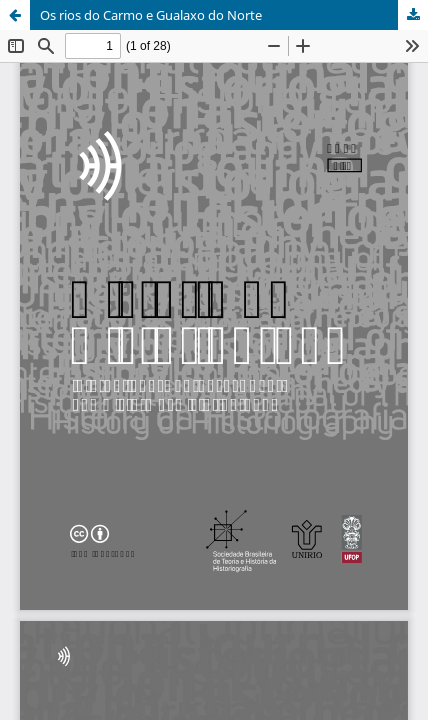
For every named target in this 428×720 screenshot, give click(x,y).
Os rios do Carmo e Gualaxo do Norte (151, 15)
